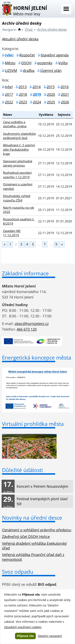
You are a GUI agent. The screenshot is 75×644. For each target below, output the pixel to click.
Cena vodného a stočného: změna (15, 124)
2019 (37, 94)
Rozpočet (27, 55)
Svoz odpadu (18, 572)
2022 (9, 102)
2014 (37, 87)
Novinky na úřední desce (32, 518)
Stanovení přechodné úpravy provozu (18, 163)
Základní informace (25, 273)
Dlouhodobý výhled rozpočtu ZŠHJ (17, 198)
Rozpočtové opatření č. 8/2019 (19, 221)
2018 (23, 94)
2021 (65, 94)
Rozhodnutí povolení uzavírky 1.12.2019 (17, 175)
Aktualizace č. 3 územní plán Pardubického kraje (19, 149)
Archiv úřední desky (52, 30)
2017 (9, 94)
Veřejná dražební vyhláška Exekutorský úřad (34, 546)
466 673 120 (27, 329)
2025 (51, 102)
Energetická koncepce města (36, 358)
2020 (51, 94)
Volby (63, 63)
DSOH (26, 63)
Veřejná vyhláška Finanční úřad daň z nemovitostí (33, 557)
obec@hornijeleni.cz (32, 324)
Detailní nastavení (50, 636)
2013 (23, 87)
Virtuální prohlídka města (33, 424)
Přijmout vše (25, 636)
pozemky (45, 63)
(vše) (9, 55)
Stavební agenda (55, 55)
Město (10, 63)
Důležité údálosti (22, 470)
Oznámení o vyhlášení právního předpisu (37, 530)
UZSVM (11, 71)
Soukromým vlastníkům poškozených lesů (19, 136)
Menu (66, 9)
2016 (65, 87)
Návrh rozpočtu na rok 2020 (18, 210)
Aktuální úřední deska (20, 39)
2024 (37, 102)
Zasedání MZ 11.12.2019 (12, 233)
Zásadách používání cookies (23, 627)
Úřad (29, 30)
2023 (23, 102)
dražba (29, 71)
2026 (65, 102)
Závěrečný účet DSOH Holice (26, 537)
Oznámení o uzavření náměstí (18, 186)
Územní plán (51, 71)
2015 (51, 87)
